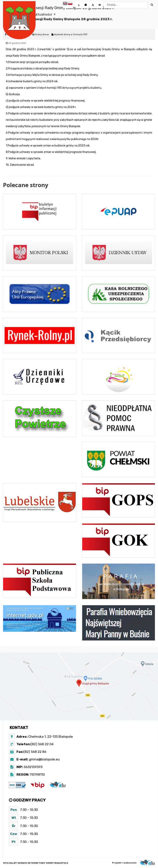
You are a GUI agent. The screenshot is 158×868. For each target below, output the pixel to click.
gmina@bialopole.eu (44, 759)
